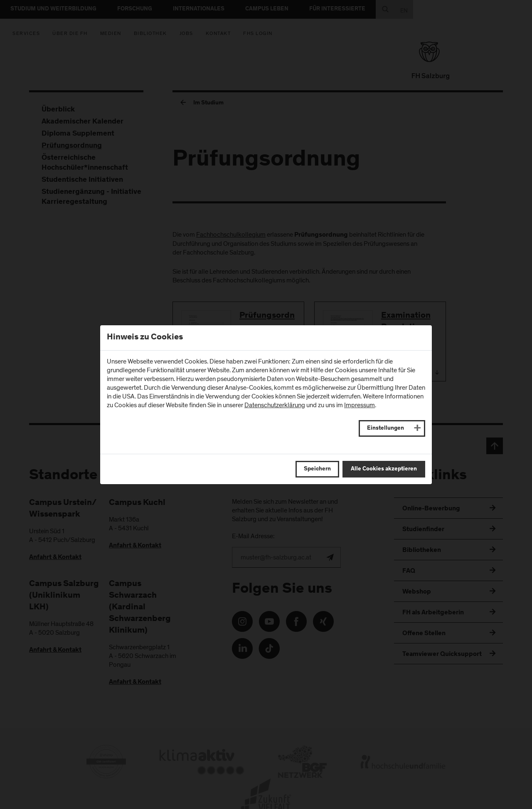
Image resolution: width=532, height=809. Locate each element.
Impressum (360, 405)
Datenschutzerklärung (275, 405)
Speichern (317, 469)
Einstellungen (385, 428)
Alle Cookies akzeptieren (384, 469)
